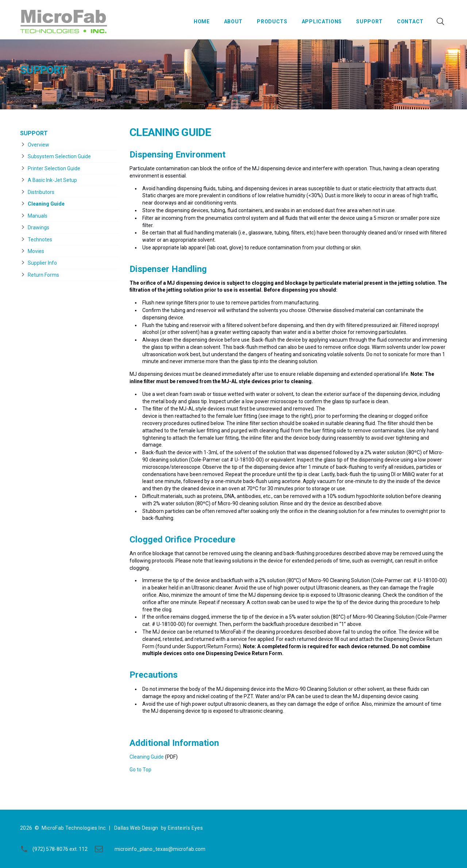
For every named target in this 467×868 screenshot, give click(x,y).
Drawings (38, 227)
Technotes (40, 240)
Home (202, 22)
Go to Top (140, 770)
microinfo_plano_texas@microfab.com (160, 849)
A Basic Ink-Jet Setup (52, 180)
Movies (36, 251)
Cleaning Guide (46, 204)
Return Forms (43, 275)
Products (272, 22)
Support (369, 22)
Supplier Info (42, 263)
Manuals (38, 216)
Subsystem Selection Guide (59, 156)
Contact (410, 22)
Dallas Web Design (136, 828)
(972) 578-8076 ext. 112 (60, 849)
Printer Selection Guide (54, 168)
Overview (38, 145)
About (233, 22)
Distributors (41, 192)
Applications (322, 22)
